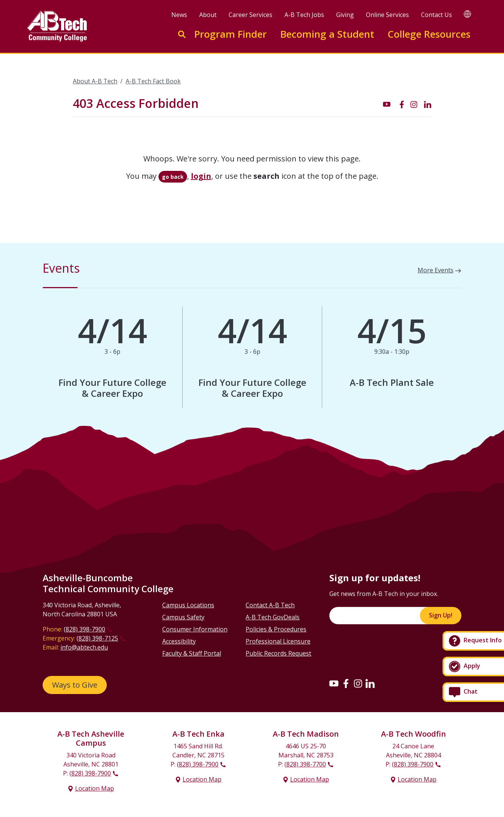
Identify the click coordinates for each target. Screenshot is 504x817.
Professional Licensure (278, 641)
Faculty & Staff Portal (192, 653)
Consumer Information (195, 629)
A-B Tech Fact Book (153, 81)
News (179, 15)
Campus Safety (183, 617)
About (208, 15)
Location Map (94, 788)
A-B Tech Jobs (304, 15)
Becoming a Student (327, 34)
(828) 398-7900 (85, 629)
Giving (345, 15)
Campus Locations (188, 605)
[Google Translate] (467, 14)
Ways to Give (75, 685)
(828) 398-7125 (97, 638)
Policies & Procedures (276, 629)
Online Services (387, 15)
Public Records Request (278, 653)
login (201, 176)
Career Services (250, 15)
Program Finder (230, 34)
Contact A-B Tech (270, 605)
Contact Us (436, 15)
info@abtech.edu (84, 647)
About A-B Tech (95, 81)
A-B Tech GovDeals (273, 617)
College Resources (429, 34)
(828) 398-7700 (305, 764)
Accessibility (179, 641)
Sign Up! (441, 615)
